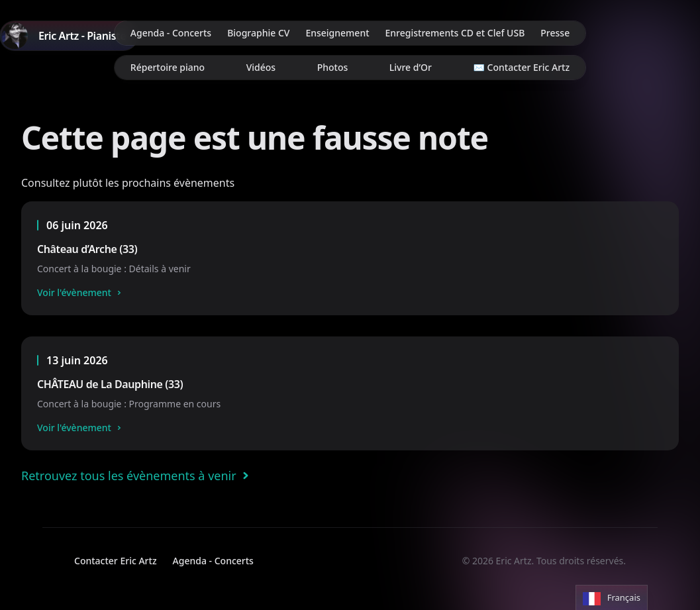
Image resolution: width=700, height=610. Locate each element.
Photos (333, 67)
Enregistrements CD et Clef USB (455, 33)
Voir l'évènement (81, 292)
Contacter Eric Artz (116, 561)
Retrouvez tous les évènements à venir (138, 476)
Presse (555, 33)
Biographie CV (258, 33)
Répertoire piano (168, 67)
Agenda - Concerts (171, 33)
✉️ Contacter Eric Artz (522, 67)
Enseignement (337, 33)
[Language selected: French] (612, 598)
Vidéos (261, 67)
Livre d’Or (411, 67)
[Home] (69, 36)
